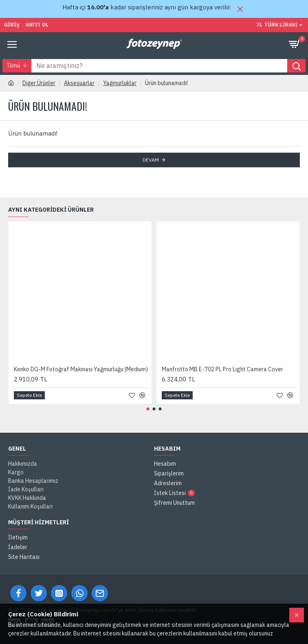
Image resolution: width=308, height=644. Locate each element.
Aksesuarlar (79, 83)
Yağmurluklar (120, 83)
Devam (151, 160)
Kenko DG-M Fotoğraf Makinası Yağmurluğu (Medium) (81, 369)
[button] (148, 409)
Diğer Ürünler (39, 83)
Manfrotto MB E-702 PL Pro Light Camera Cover (222, 369)
